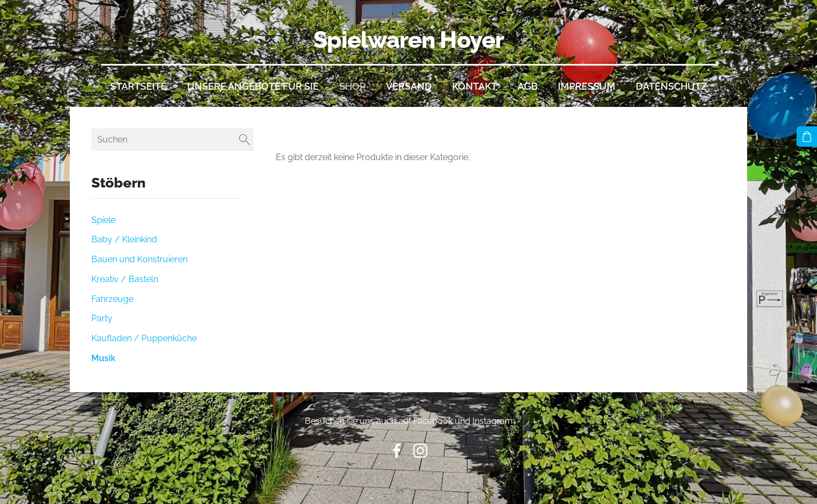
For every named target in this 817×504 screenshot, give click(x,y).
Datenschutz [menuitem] (671, 86)
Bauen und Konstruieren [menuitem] (139, 259)
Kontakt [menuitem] (475, 86)
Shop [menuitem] (352, 86)
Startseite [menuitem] (138, 86)
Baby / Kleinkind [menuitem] (124, 239)
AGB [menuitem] (528, 86)
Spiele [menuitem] (103, 220)
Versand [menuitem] (409, 86)
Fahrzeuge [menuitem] (112, 299)
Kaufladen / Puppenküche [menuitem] (144, 338)
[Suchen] (173, 139)
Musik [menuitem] (103, 358)
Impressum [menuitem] (587, 86)
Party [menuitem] (102, 318)
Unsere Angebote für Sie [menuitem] (253, 86)
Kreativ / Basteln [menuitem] (125, 279)
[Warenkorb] (807, 136)
